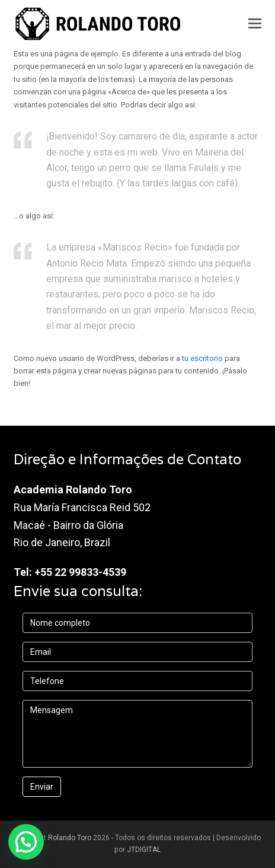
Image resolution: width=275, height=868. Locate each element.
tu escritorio (202, 358)
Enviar (42, 787)
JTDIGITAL (144, 850)
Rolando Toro (70, 838)
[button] (255, 24)
